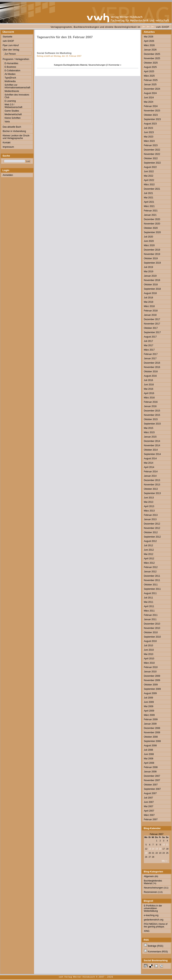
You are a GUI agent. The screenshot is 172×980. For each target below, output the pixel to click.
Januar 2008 (150, 772)
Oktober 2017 (151, 328)
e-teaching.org (151, 915)
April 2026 (149, 41)
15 (157, 849)
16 (160, 849)
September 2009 (152, 689)
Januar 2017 (150, 358)
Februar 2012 (151, 567)
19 (146, 853)
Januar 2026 (150, 50)
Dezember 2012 (152, 524)
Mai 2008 (149, 759)
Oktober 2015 (151, 419)
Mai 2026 (149, 37)
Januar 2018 (150, 315)
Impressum (8, 147)
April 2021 (149, 202)
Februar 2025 (151, 80)
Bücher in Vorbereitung (14, 131)
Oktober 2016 (151, 372)
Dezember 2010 (152, 624)
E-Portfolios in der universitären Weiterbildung (153, 908)
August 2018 (150, 293)
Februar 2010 (151, 667)
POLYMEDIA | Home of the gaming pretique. (156, 925)
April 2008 (149, 763)
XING (147, 931)
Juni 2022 (149, 171)
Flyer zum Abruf (11, 45)
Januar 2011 (150, 619)
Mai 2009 (149, 706)
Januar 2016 (150, 406)
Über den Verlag (11, 50)
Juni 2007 (149, 802)
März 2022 (149, 185)
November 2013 (152, 485)
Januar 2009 (150, 724)
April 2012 (149, 559)
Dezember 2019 (152, 250)
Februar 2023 (151, 145)
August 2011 (150, 593)
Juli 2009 (148, 698)
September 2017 (152, 332)
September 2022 (152, 163)
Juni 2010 (149, 650)
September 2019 (152, 263)
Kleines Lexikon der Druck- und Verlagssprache (16, 137)
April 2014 (149, 467)
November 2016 (152, 367)
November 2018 (152, 280)
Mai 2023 (149, 137)
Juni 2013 (149, 498)
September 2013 (152, 493)
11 (167, 845)
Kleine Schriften (13, 118)
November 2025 (152, 58)
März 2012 (149, 563)
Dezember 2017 (152, 319)
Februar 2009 (151, 719)
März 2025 (149, 76)
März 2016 (149, 398)
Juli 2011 (148, 598)
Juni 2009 (149, 702)
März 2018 (149, 306)
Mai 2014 (149, 463)
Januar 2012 (150, 572)
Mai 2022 (149, 176)
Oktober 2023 (151, 115)
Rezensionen (151, 892)
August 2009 (150, 693)
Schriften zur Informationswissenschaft (17, 86)
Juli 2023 (148, 128)
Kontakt (7, 143)
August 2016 (150, 376)
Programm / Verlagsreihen (16, 59)
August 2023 (150, 124)
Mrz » (165, 861)
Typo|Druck (10, 78)
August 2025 (150, 67)
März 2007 (149, 815)
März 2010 (149, 663)
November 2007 (152, 780)
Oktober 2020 (151, 228)
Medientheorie (12, 91)
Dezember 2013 (152, 480)
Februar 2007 (151, 819)
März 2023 (149, 141)
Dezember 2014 (152, 441)
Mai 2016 (149, 389)
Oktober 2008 (151, 737)
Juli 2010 (148, 646)
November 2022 (152, 154)
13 (150, 849)
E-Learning (10, 101)
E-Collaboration (12, 71)
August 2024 (150, 93)
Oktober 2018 (151, 285)
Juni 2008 (149, 754)
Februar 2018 (151, 311)
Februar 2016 (151, 402)
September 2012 (152, 537)
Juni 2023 (149, 132)
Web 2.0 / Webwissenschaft (13, 106)
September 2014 (152, 454)
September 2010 (152, 637)
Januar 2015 (150, 437)
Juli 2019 (148, 267)
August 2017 (150, 337)
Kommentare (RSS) (156, 952)
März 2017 (149, 350)
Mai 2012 (149, 554)
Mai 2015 (149, 428)
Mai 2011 (149, 602)
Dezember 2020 (152, 219)
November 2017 (152, 324)
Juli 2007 (148, 798)
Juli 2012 (148, 545)
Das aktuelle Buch (12, 127)
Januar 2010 (150, 672)
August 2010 (150, 641)
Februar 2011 (151, 615)
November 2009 (152, 680)
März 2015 (149, 432)
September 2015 (152, 424)
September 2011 (152, 589)
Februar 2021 (151, 211)
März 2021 (149, 206)
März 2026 (149, 45)
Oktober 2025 (151, 63)
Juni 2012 (149, 550)
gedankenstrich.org (154, 920)
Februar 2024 (151, 106)
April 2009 (149, 711)
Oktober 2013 (151, 489)
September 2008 (152, 741)
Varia (7, 122)
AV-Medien (10, 74)
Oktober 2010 (151, 632)
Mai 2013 (149, 502)
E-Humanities (11, 63)
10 (164, 845)
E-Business (10, 67)
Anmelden (8, 175)
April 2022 (149, 180)
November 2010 (152, 628)
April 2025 (149, 71)
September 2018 (152, 289)
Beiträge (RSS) (154, 946)
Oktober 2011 (151, 585)
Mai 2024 (149, 102)
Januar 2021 (150, 215)
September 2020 (152, 232)
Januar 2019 (150, 276)
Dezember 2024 (152, 89)
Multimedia (10, 81)
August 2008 (150, 746)
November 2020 (152, 224)
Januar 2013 (150, 519)
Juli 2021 (148, 193)
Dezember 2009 (152, 676)
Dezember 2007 (152, 776)
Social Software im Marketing (54, 53)
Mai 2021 (149, 198)
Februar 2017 (151, 354)
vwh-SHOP (163, 27)
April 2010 (149, 659)
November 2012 (152, 528)
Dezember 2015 (152, 411)
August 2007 (150, 793)
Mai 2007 (149, 806)
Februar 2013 (151, 515)
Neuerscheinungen (97, 65)
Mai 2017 (149, 345)
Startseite (7, 37)
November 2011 (152, 580)
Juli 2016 (148, 380)
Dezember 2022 (152, 150)
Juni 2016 (149, 385)
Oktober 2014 (151, 450)
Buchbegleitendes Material (75, 65)
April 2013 (149, 506)
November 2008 (152, 732)
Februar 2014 (151, 472)
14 (153, 849)
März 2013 (149, 511)
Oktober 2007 (151, 785)
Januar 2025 (150, 85)
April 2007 (149, 811)
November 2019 (152, 254)
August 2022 (150, 167)
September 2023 (152, 119)
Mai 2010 (149, 654)
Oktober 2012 (151, 532)
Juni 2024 (149, 98)
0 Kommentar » (114, 65)
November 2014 (152, 445)
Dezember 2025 (152, 54)
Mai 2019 (149, 272)
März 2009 (149, 715)
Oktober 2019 (151, 258)
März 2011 (149, 611)
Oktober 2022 (151, 158)
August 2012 (150, 541)
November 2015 (152, 415)
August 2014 (150, 459)
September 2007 (152, 789)
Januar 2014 (150, 476)
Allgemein (149, 876)
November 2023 (152, 111)
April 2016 (149, 393)
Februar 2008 (151, 767)
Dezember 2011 (152, 576)
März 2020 (149, 245)
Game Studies (12, 111)
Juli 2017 (148, 341)
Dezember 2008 (152, 728)
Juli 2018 (148, 298)
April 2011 (149, 606)
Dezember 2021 (152, 189)
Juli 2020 (148, 237)
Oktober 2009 (151, 685)
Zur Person (10, 54)
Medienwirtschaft (13, 114)
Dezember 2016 (152, 363)
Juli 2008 (148, 750)
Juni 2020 (149, 241)
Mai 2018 (149, 302)
